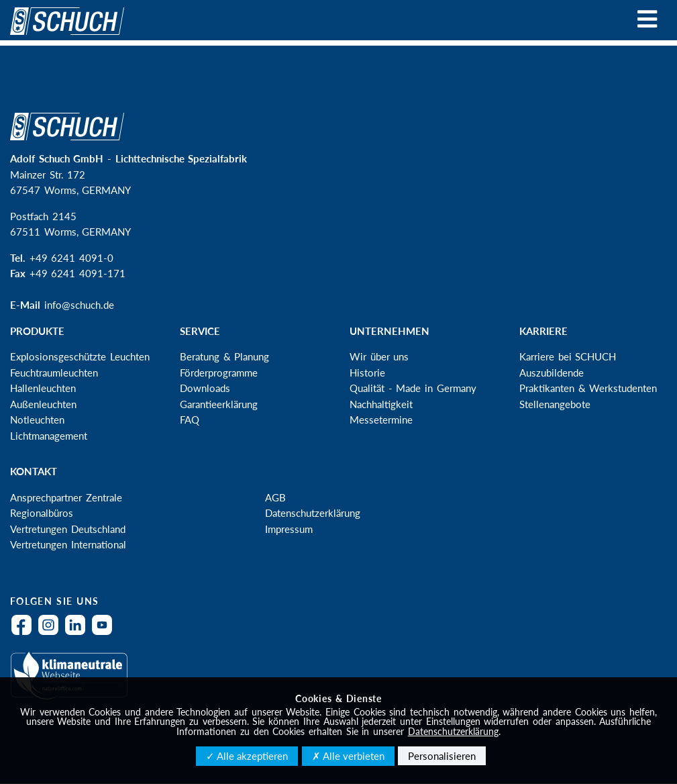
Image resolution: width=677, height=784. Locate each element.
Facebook (25, 633)
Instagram (52, 633)
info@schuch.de (79, 305)
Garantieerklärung (219, 404)
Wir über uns (379, 356)
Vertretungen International (68, 544)
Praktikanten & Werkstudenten (588, 388)
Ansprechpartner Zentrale (66, 497)
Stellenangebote (555, 404)
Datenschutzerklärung (313, 513)
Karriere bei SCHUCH (568, 356)
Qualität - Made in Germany (413, 388)
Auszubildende (552, 373)
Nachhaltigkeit (381, 404)
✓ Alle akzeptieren (247, 756)
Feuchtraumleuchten (54, 373)
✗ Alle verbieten (348, 756)
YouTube (105, 633)
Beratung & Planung (224, 356)
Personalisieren (442, 756)
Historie (367, 373)
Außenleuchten (43, 404)
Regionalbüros (42, 513)
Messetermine (381, 420)
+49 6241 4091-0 (71, 258)
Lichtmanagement (49, 436)
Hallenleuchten (43, 388)
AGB (275, 497)
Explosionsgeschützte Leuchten (80, 356)
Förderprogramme (219, 373)
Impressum (289, 529)
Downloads (205, 388)
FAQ (190, 420)
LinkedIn (79, 633)
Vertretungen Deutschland (68, 529)
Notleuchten (37, 420)
